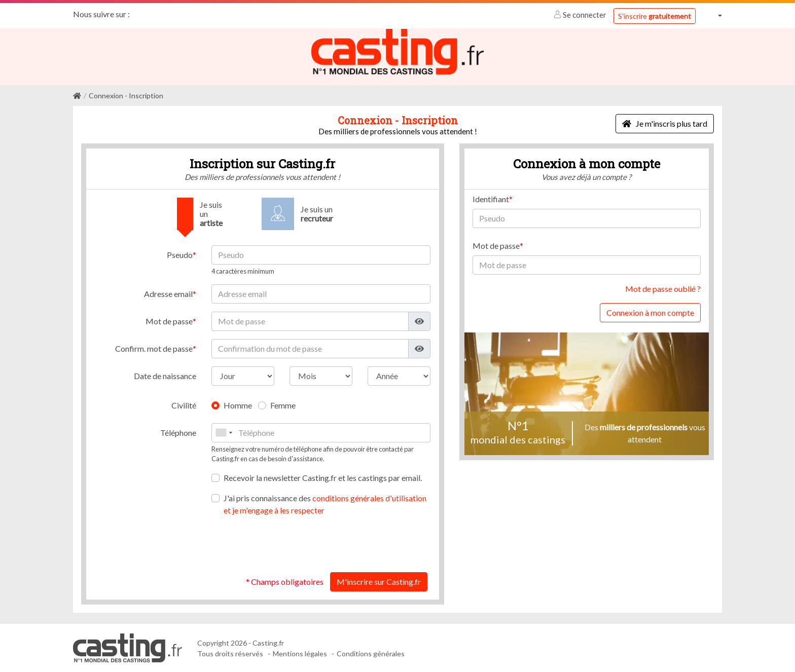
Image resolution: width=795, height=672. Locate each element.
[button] (713, 15)
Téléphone (178, 432)
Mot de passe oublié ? (663, 288)
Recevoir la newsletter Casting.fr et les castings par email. (323, 477)
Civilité (184, 405)
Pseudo (180, 254)
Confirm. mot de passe (154, 348)
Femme (283, 405)
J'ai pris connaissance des (325, 503)
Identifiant (491, 198)
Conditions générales (371, 653)
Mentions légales (300, 653)
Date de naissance (165, 375)
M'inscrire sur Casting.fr (379, 581)
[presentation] (353, 544)
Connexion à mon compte (650, 312)
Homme (238, 405)
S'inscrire (655, 16)
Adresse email (168, 293)
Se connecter (581, 15)
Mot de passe (169, 321)
